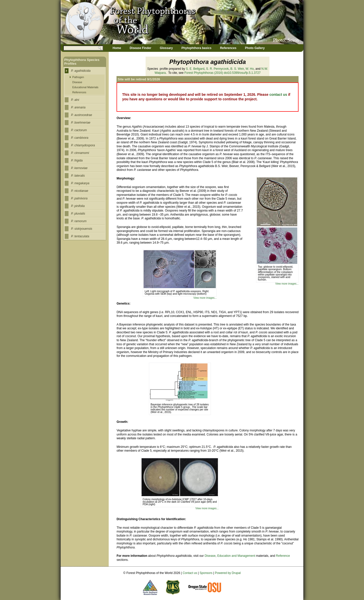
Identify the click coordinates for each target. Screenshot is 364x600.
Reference (283, 556)
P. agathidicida (81, 71)
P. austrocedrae (82, 115)
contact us (278, 95)
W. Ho (250, 69)
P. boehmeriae (81, 123)
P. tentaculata (80, 236)
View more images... (287, 284)
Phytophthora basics (197, 48)
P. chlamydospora (83, 145)
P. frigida (77, 160)
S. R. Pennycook (217, 69)
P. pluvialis (78, 214)
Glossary (166, 48)
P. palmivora (79, 198)
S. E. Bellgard (195, 69)
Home (117, 48)
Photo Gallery (255, 48)
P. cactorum (79, 130)
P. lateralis (78, 176)
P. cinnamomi (80, 153)
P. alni (75, 100)
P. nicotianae (80, 191)
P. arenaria (78, 107)
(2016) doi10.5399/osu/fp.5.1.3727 (222, 73)
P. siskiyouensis (82, 229)
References (228, 48)
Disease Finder (140, 48)
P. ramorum (79, 221)
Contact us (190, 573)
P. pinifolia (78, 206)
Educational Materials (85, 87)
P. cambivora (80, 138)
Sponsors (206, 573)
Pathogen (78, 77)
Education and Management (236, 556)
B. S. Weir (237, 69)
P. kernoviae (79, 168)
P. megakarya (80, 183)
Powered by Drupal (228, 573)
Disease (210, 556)
